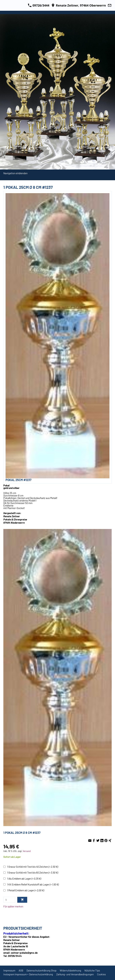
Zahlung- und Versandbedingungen (75, 974)
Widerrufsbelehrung (70, 970)
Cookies (101, 974)
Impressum (9, 970)
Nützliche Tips (92, 970)
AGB (21, 970)
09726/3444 (39, 5)
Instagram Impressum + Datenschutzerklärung (28, 974)
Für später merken (13, 906)
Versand (27, 851)
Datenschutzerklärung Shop (41, 970)
